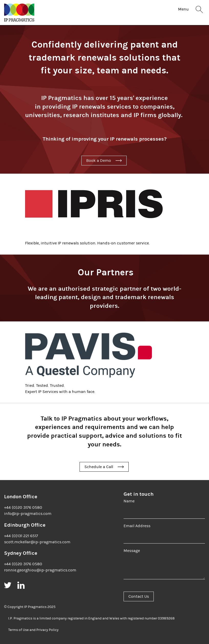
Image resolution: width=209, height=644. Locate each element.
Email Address (137, 526)
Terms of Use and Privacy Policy (33, 630)
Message (132, 551)
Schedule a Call (99, 467)
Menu (183, 9)
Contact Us (139, 596)
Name (129, 501)
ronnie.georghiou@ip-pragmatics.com (40, 570)
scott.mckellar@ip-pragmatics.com (37, 542)
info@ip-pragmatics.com (28, 514)
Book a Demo (99, 161)
